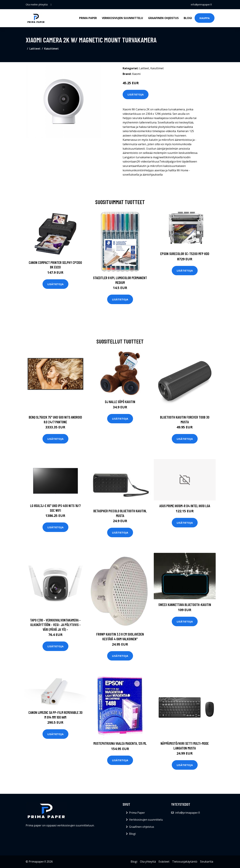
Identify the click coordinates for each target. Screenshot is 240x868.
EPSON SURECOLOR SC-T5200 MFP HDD (185, 254)
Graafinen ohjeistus (163, 18)
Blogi (188, 18)
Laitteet (35, 49)
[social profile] (51, 5)
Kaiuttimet (51, 49)
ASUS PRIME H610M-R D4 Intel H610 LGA (185, 506)
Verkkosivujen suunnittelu (122, 18)
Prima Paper (88, 18)
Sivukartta (207, 862)
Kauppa (205, 18)
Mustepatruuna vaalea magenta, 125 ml (120, 743)
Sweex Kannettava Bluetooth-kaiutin (185, 605)
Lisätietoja (136, 94)
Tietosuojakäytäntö (185, 862)
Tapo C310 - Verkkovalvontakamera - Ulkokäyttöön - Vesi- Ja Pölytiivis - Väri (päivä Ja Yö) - (55, 625)
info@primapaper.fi (201, 4)
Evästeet (164, 862)
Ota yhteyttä (148, 862)
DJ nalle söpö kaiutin (120, 402)
